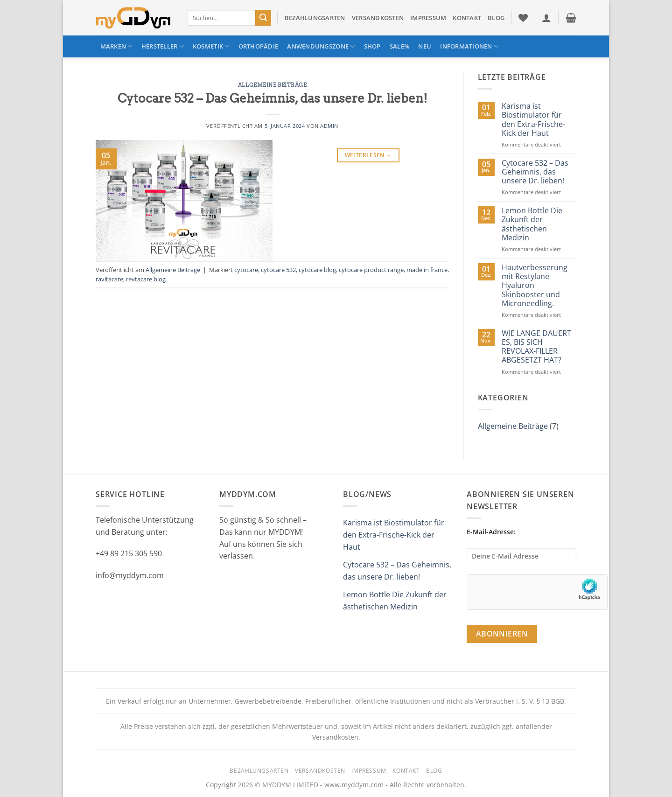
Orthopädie (259, 46)
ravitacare (109, 279)
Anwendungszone (321, 46)
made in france (427, 270)
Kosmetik (211, 46)
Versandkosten (378, 18)
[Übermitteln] (263, 18)
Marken (116, 46)
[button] (546, 18)
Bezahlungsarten (315, 18)
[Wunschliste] (523, 18)
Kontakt (467, 18)
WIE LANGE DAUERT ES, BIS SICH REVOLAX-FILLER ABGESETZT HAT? (536, 347)
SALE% (399, 46)
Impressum (428, 18)
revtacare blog (146, 279)
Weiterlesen (368, 155)
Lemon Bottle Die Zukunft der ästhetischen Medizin (532, 224)
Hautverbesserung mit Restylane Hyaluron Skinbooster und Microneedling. (535, 286)
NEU (425, 46)
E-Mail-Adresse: (521, 546)
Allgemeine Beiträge (273, 85)
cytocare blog (317, 270)
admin (329, 126)
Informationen (469, 46)
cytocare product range (371, 270)
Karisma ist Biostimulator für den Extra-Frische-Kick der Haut (533, 120)
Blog (496, 18)
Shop (372, 46)
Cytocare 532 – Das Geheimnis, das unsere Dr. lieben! (273, 98)
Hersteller (163, 46)
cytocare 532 (278, 270)
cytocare (246, 270)
